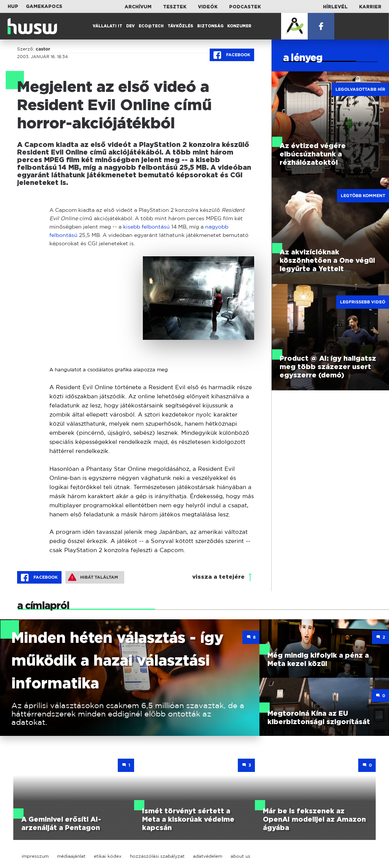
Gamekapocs (44, 6)
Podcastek (245, 7)
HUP (13, 6)
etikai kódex (108, 856)
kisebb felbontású (146, 226)
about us (240, 856)
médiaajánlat (71, 856)
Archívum (138, 7)
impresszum (35, 856)
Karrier (370, 7)
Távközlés (180, 26)
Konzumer (239, 26)
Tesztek (175, 7)
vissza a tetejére (218, 577)
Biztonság (210, 26)
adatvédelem (208, 856)
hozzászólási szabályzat (157, 856)
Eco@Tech (151, 26)
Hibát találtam (93, 577)
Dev (130, 26)
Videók (208, 7)
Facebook (232, 55)
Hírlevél (335, 7)
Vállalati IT (108, 26)
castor (43, 49)
